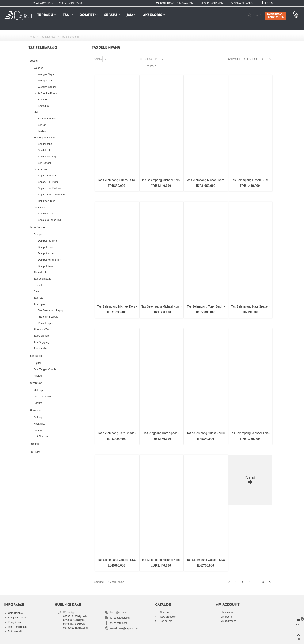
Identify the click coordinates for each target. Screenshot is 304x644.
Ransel (38, 285)
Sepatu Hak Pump (48, 182)
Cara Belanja (242, 3)
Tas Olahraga (41, 336)
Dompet (87, 15)
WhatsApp (42, 3)
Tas (66, 15)
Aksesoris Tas (42, 329)
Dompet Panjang (47, 241)
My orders (226, 617)
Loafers (42, 131)
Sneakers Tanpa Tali (49, 220)
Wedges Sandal (47, 87)
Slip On (42, 125)
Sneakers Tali (46, 214)
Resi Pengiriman (212, 3)
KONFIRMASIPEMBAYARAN (275, 16)
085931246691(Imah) (75, 616)
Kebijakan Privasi (18, 618)
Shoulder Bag (41, 273)
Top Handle (40, 348)
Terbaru (45, 15)
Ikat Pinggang (41, 437)
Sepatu (110, 15)
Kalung (38, 430)
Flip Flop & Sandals (45, 138)
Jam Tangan (36, 356)
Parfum (38, 403)
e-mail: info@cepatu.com (124, 628)
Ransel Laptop (46, 323)
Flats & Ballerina (47, 119)
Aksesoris (152, 15)
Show (149, 59)
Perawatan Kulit (43, 397)
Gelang (38, 418)
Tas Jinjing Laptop (48, 317)
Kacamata (39, 424)
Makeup (38, 390)
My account (227, 613)
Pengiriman (14, 622)
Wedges (38, 68)
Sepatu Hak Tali (47, 176)
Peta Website (16, 632)
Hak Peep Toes (47, 201)
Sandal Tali (44, 150)
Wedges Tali (45, 81)
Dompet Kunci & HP (49, 260)
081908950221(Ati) (74, 624)
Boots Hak (44, 100)
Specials (165, 613)
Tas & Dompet (37, 227)
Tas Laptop (40, 304)
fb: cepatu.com (119, 623)
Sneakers (39, 207)
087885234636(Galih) (75, 628)
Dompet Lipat (45, 247)
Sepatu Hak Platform (50, 188)
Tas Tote (38, 298)
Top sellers (166, 621)
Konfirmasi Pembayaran (175, 3)
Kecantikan (36, 383)
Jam (130, 15)
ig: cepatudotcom (120, 618)
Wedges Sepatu (47, 74)
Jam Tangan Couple (45, 369)
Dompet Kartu (46, 254)
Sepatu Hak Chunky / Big (52, 195)
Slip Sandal (44, 163)
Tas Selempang (43, 279)
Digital (37, 363)
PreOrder (35, 452)
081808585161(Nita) (75, 620)
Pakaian (34, 444)
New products (168, 617)
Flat (36, 112)
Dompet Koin (45, 266)
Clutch (37, 291)
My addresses (228, 621)
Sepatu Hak (40, 169)
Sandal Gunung (47, 157)
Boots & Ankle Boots (45, 93)
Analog (38, 376)
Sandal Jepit (45, 144)
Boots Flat (44, 106)
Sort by (98, 59)
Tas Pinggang (41, 342)
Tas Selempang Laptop (51, 310)
